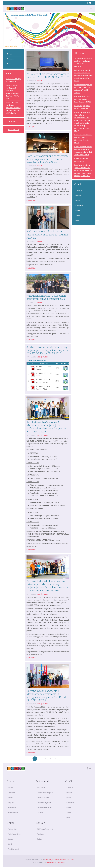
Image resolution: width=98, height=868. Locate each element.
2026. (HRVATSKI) (43, 357)
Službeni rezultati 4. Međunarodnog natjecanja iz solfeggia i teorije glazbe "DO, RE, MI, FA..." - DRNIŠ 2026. (47, 350)
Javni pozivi (12, 808)
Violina (78, 216)
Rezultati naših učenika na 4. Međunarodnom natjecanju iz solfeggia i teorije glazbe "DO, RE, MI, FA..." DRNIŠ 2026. (47, 427)
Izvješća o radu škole (44, 808)
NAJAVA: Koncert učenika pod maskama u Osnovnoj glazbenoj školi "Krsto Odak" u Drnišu (13, 108)
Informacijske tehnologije (56, 862)
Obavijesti (10, 59)
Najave (9, 64)
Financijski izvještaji (44, 803)
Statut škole (41, 788)
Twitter (40, 839)
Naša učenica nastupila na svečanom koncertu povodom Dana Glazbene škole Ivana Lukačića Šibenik (48, 159)
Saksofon (79, 191)
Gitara (78, 211)
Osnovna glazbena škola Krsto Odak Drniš (59, 860)
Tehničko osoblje (14, 849)
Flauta (78, 201)
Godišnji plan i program (45, 793)
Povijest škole (13, 829)
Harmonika (79, 206)
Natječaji (11, 803)
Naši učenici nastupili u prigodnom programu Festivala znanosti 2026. (46, 297)
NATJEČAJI (14, 130)
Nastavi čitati (31, 127)
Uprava (10, 839)
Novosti (40, 81)
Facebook (40, 834)
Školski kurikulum (43, 798)
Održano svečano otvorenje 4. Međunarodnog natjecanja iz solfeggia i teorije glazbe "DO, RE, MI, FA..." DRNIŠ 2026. (47, 695)
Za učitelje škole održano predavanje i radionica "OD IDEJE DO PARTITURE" (48, 75)
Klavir (77, 221)
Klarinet (78, 196)
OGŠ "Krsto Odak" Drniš (45, 829)
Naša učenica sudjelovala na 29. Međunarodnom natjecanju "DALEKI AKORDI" (47, 235)
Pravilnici (40, 813)
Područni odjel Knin (14, 834)
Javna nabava (13, 813)
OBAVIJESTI (13, 121)
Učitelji (10, 844)
